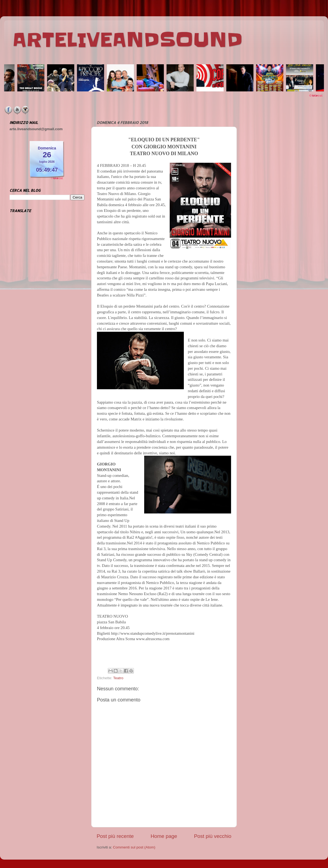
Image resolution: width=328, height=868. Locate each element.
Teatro (118, 678)
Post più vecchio (213, 836)
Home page (164, 836)
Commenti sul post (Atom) (134, 847)
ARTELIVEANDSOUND (127, 40)
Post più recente (115, 836)
